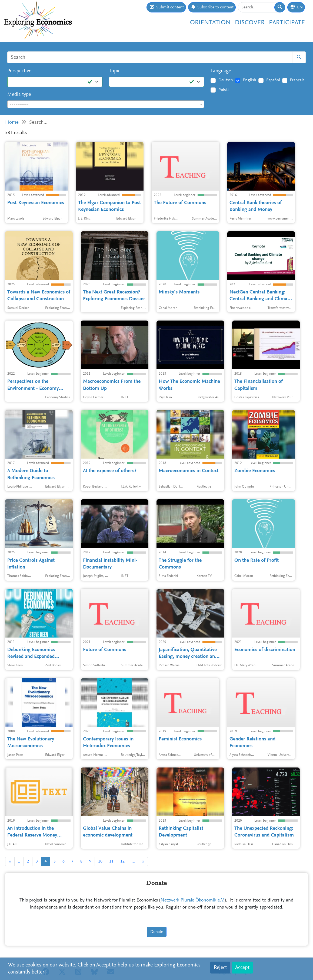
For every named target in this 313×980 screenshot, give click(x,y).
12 (122, 861)
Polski (224, 90)
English (249, 80)
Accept (242, 968)
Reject (220, 968)
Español (273, 80)
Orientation (210, 23)
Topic (115, 71)
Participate (287, 23)
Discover (250, 23)
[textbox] (106, 104)
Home (12, 122)
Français (297, 80)
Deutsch (226, 80)
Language (221, 71)
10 (100, 861)
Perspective (19, 71)
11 (111, 861)
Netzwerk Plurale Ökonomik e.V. (193, 900)
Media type (19, 95)
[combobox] (106, 104)
